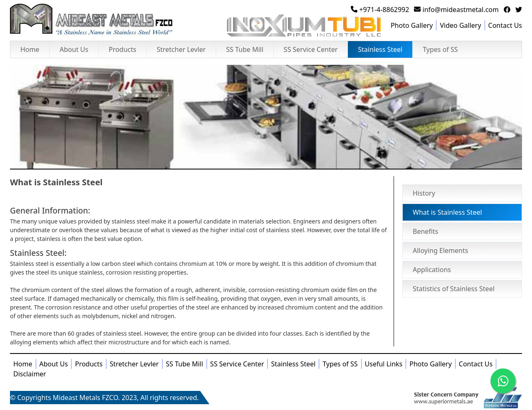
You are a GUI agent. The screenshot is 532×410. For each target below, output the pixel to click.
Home (30, 49)
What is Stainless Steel (447, 212)
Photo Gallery (412, 25)
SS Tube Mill (245, 49)
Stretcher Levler (181, 49)
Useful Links (384, 364)
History (424, 193)
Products (122, 49)
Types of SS (440, 49)
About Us (74, 49)
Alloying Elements (440, 250)
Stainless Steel (380, 49)
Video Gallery (460, 25)
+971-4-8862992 (380, 10)
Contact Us (505, 25)
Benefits (425, 231)
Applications (432, 270)
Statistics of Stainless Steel (454, 289)
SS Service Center (311, 49)
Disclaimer (30, 374)
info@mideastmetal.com (456, 10)
